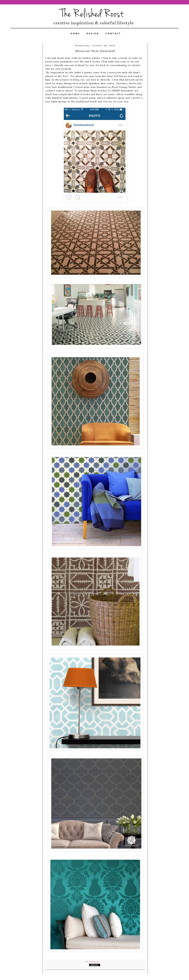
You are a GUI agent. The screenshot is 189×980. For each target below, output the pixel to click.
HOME (75, 33)
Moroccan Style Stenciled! (95, 51)
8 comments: (94, 962)
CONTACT (113, 33)
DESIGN (93, 33)
